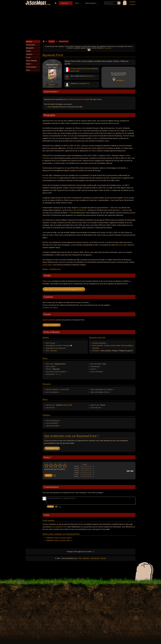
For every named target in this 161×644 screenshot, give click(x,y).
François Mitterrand (49, 178)
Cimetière (64, 3)
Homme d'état (115, 346)
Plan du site (95, 558)
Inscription (132, 2)
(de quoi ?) (91, 76)
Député (107, 346)
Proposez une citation (50, 308)
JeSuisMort (36, 3)
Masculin (54, 351)
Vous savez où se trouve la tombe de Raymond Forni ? (64, 289)
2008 (77, 71)
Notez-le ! (52, 85)
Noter (50, 107)
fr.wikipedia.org (54, 269)
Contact (103, 558)
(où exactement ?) (83, 83)
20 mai (84, 69)
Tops (77, 3)
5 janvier (65, 405)
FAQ (80, 558)
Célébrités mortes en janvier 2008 (58, 540)
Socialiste (96, 348)
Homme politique (127, 346)
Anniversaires (90, 3)
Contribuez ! (120, 80)
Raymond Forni (64, 41)
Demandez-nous (52, 448)
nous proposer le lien (59, 527)
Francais (73, 69)
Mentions (86, 558)
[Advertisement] (80, 23)
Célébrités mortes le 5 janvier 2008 (58, 538)
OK (89, 50)
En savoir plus (107, 48)
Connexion (132, 4)
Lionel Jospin (123, 245)
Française (66, 346)
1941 (88, 69)
